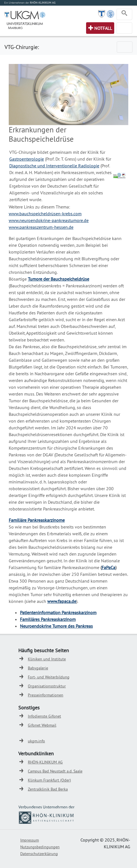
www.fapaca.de (62, 601)
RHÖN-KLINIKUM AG (45, 762)
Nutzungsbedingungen (40, 847)
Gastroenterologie (27, 159)
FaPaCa (108, 567)
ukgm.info (36, 741)
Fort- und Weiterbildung (49, 677)
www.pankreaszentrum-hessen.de (41, 227)
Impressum (30, 840)
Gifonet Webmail (42, 725)
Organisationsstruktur (47, 686)
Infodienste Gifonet (44, 716)
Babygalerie (38, 668)
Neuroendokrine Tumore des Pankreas (56, 626)
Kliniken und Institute (47, 659)
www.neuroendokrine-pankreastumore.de (49, 220)
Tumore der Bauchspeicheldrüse (59, 279)
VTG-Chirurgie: (22, 47)
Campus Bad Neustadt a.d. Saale (55, 771)
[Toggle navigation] (124, 14)
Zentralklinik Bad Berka (48, 789)
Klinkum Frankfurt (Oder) (49, 780)
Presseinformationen (46, 695)
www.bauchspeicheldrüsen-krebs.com (45, 214)
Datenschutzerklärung (39, 854)
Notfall (103, 28)
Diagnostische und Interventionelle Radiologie (54, 166)
